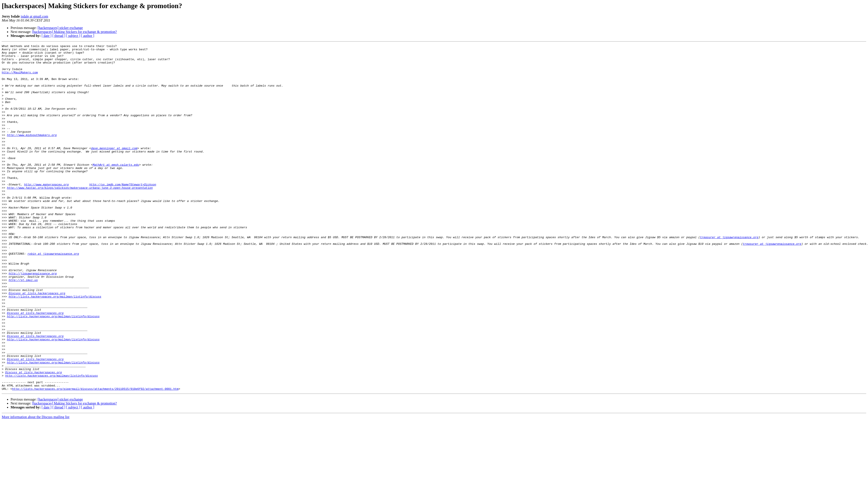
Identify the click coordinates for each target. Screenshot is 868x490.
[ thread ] (59, 36)
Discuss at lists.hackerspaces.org (37, 343)
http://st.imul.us (23, 327)
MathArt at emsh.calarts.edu (116, 189)
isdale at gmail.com (34, 16)
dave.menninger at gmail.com (114, 169)
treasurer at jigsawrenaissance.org (729, 276)
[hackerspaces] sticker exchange (60, 28)
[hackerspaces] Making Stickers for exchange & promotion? (75, 32)
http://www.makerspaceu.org (46, 213)
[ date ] (47, 36)
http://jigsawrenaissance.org (33, 319)
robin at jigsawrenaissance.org (53, 296)
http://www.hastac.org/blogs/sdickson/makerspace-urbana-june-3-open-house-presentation (80, 217)
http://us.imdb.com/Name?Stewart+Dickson (123, 213)
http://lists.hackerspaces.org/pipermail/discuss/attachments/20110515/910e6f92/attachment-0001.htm (95, 458)
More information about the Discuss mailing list (36, 486)
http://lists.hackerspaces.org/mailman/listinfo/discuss (55, 347)
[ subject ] (73, 36)
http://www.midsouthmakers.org (32, 153)
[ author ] (88, 36)
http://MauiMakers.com (20, 78)
